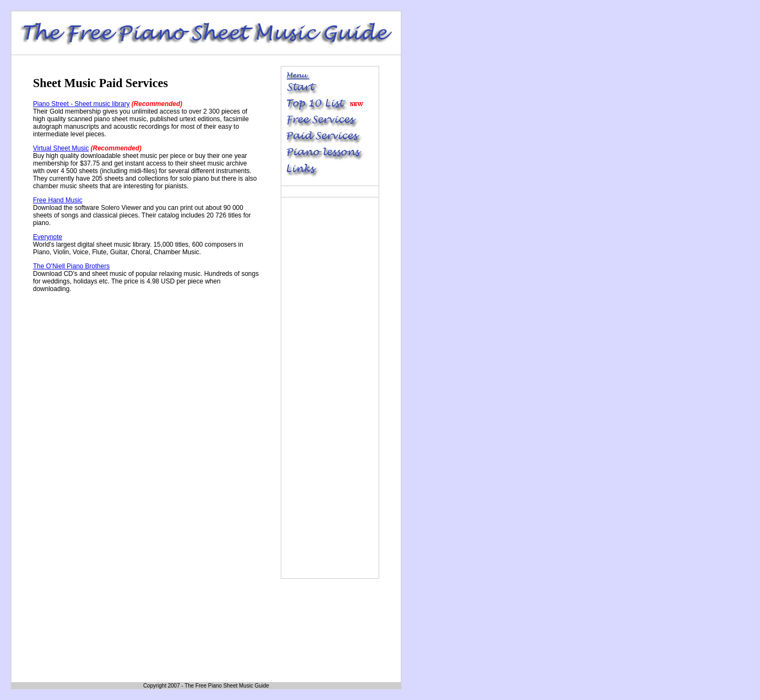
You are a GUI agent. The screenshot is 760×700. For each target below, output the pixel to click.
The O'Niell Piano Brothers (71, 266)
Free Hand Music (58, 200)
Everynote (48, 237)
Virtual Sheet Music (61, 148)
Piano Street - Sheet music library (81, 104)
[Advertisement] (124, 375)
